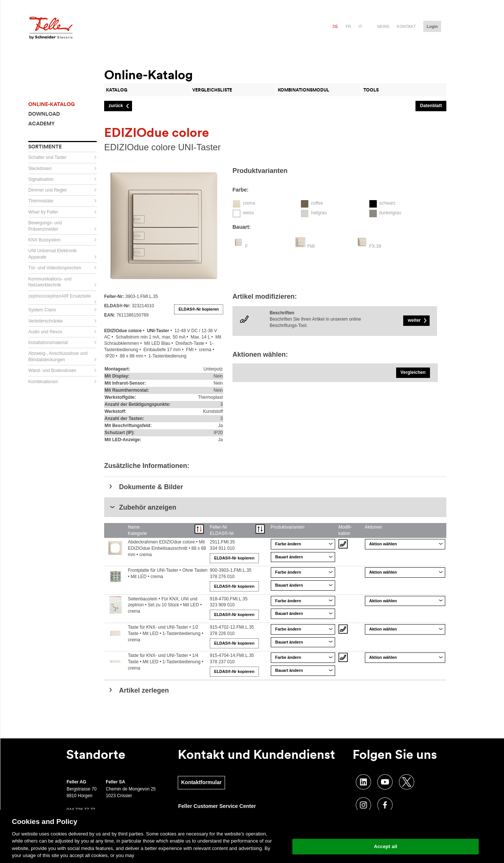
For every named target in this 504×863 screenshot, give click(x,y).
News (383, 26)
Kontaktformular (201, 782)
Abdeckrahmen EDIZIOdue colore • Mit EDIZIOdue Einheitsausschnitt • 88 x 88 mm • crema (167, 548)
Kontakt (406, 26)
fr (348, 26)
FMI (311, 246)
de (335, 26)
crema (249, 203)
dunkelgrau (390, 213)
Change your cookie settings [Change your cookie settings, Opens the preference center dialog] (386, 827)
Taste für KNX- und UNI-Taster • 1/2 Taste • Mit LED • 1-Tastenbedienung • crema (166, 633)
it (360, 26)
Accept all (386, 846)
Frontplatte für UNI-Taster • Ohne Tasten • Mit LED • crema (168, 573)
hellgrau (319, 213)
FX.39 (375, 246)
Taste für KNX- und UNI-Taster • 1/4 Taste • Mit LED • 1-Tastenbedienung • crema (166, 662)
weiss (248, 213)
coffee (317, 203)
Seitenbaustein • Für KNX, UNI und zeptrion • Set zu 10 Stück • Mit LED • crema (165, 605)
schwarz (387, 203)
